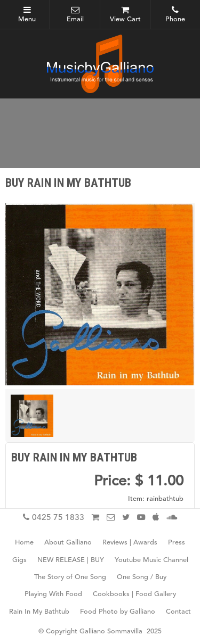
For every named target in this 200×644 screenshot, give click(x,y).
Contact (178, 612)
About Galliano (68, 543)
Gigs (19, 560)
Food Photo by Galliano (118, 612)
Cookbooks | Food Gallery (134, 595)
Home (24, 543)
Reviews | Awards (130, 543)
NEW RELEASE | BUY (71, 560)
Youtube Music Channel (151, 560)
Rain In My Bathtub (39, 612)
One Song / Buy (142, 578)
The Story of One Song (70, 578)
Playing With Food (53, 595)
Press (177, 543)
